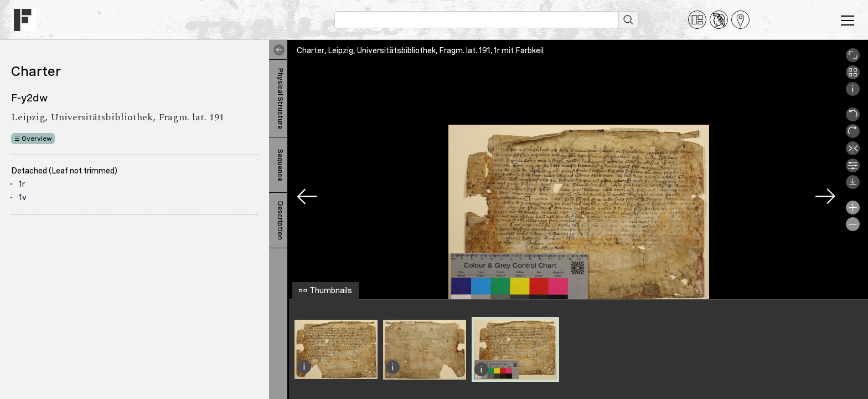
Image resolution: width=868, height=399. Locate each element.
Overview (37, 139)
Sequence (280, 165)
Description (280, 221)
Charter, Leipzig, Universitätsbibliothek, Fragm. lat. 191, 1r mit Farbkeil (420, 50)
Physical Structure (280, 99)
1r (22, 184)
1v (23, 197)
